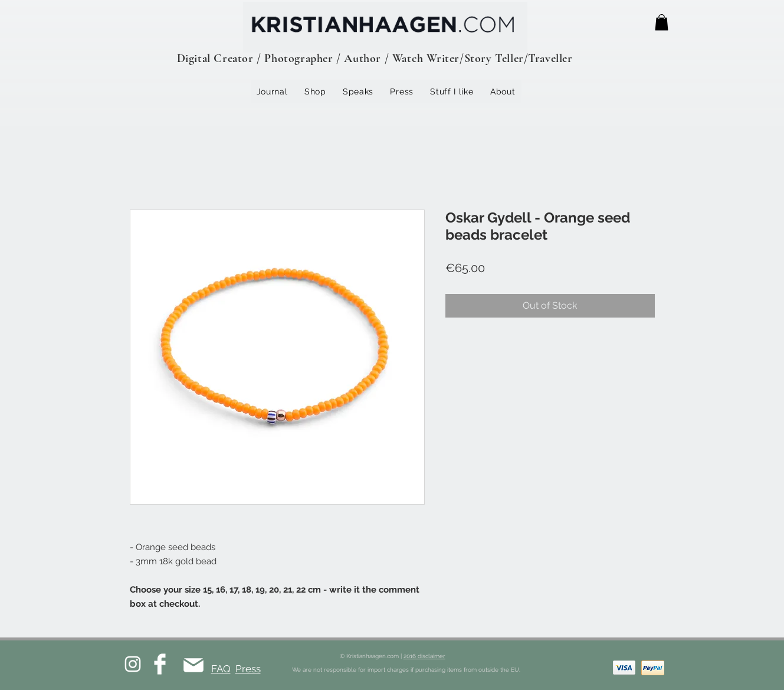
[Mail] (194, 665)
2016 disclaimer (424, 656)
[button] (662, 22)
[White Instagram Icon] (133, 664)
